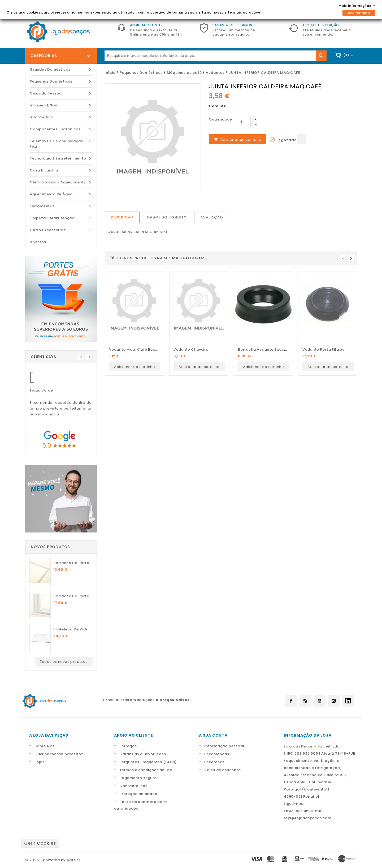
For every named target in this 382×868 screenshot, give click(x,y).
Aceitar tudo (359, 13)
